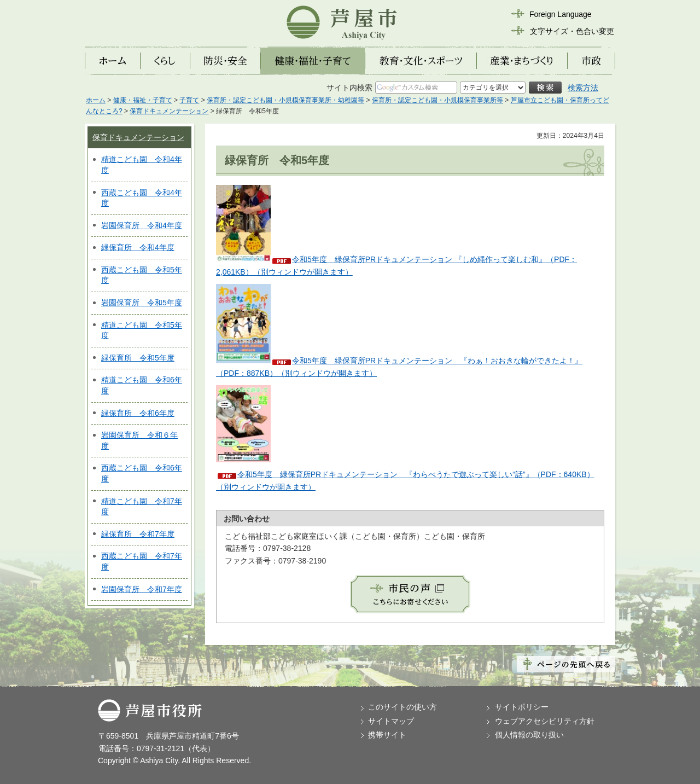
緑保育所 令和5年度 (138, 358)
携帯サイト (387, 735)
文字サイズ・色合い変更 (572, 31)
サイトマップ (391, 721)
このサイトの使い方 (402, 707)
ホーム (96, 100)
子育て (189, 100)
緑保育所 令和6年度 (138, 413)
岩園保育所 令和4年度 (142, 225)
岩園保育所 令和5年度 (142, 303)
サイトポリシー (522, 707)
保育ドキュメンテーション (169, 111)
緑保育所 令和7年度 (138, 534)
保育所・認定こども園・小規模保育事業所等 (437, 100)
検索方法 (583, 88)
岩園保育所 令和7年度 (142, 589)
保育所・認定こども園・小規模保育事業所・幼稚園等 (285, 100)
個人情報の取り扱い (529, 735)
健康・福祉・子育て (143, 100)
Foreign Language (561, 14)
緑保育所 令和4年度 (138, 247)
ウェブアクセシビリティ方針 (545, 721)
